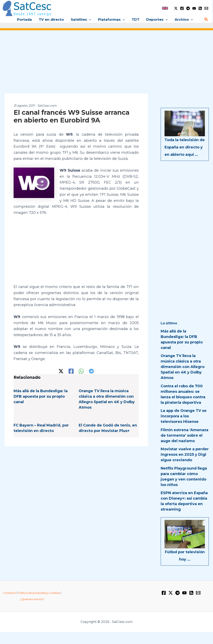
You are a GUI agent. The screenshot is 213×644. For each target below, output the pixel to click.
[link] (165, 8)
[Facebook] (182, 8)
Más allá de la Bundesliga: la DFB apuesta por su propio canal (41, 396)
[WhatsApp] (81, 371)
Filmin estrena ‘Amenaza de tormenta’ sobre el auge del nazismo (184, 435)
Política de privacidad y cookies (39, 593)
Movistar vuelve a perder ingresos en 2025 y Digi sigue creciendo (185, 455)
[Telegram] (188, 8)
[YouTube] (194, 8)
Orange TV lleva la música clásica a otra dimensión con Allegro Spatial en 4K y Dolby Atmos (183, 367)
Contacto (9, 593)
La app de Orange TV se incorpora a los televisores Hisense (184, 416)
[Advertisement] (106, 65)
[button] (89, 19)
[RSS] (200, 8)
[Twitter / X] (176, 8)
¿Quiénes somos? (32, 599)
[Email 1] (206, 8)
